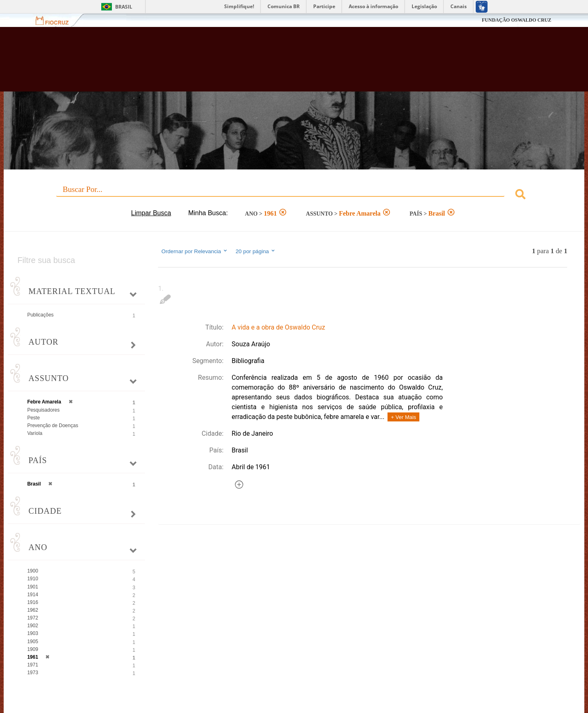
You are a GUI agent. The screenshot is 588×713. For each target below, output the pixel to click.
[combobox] (294, 195)
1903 (33, 633)
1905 (33, 642)
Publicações (41, 315)
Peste (34, 418)
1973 (33, 673)
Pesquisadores (43, 410)
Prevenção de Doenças (53, 426)
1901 (33, 587)
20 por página (256, 251)
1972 (33, 618)
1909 (33, 649)
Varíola (35, 433)
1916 (33, 602)
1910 (33, 579)
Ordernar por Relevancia (195, 251)
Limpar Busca (151, 213)
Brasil (124, 7)
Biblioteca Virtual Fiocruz (255, 63)
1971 (33, 665)
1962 (33, 610)
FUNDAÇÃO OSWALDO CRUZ (517, 20)
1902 (33, 626)
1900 (33, 571)
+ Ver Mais (403, 417)
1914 (33, 595)
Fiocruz (57, 20)
